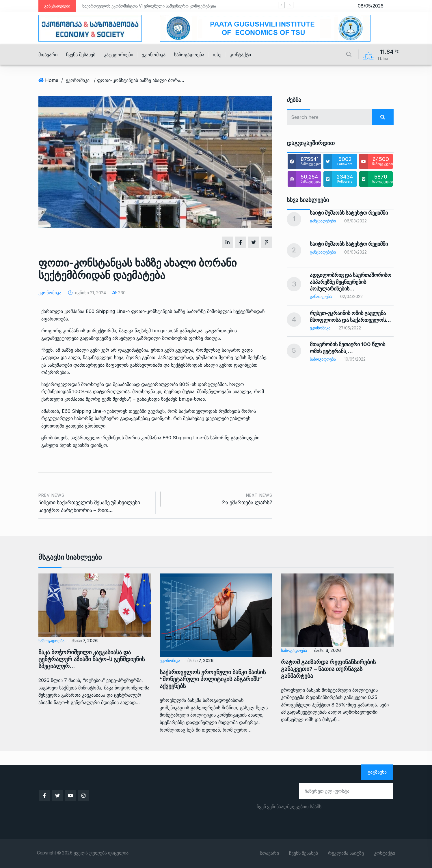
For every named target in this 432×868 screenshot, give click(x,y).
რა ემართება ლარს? (219, 499)
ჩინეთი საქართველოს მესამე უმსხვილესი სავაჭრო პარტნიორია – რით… (95, 502)
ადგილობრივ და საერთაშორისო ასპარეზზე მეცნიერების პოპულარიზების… (351, 282)
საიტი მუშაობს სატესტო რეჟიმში (349, 213)
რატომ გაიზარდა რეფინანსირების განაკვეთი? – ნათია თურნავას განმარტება (328, 669)
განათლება (321, 296)
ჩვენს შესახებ (81, 55)
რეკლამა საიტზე (346, 853)
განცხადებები (323, 221)
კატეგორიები (119, 55)
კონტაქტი (240, 55)
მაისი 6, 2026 (327, 650)
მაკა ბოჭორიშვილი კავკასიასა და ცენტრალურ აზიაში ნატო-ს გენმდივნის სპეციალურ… (92, 659)
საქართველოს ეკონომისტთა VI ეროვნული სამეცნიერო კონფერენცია (149, 6)
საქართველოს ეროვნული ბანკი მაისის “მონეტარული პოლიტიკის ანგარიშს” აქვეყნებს (213, 679)
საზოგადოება (189, 55)
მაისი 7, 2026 (85, 641)
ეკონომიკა (154, 55)
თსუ (217, 55)
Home (52, 80)
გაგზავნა (377, 772)
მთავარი (48, 55)
